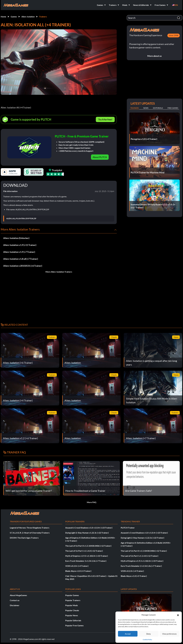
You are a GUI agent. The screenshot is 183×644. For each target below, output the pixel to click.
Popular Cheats (72, 610)
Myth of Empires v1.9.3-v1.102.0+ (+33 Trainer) (87, 556)
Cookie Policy (147, 640)
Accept (128, 634)
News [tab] (146, 108)
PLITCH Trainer (128, 528)
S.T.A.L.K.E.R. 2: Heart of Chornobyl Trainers (30, 533)
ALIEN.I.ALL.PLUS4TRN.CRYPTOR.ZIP (21, 219)
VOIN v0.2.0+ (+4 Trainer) (77, 566)
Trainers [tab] (134, 108)
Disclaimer (15, 605)
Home (3, 17)
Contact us (15, 600)
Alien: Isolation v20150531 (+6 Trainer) (23, 266)
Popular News (72, 615)
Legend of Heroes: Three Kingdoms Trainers (30, 528)
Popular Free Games (74, 625)
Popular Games (72, 595)
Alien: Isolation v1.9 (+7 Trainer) (19, 252)
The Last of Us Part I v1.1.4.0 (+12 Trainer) (84, 551)
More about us (155, 56)
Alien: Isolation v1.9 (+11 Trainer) (20, 245)
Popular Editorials (73, 620)
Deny (149, 634)
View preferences (169, 634)
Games (14, 17)
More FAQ (92, 502)
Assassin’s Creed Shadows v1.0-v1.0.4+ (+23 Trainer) (89, 528)
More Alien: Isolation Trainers (59, 272)
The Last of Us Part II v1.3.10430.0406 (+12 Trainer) (88, 546)
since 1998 (174, 35)
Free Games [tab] (173, 108)
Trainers (43, 17)
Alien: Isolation (28, 17)
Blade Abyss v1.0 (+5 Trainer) (78, 571)
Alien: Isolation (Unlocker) (16, 238)
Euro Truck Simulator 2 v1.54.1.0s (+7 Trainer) (86, 561)
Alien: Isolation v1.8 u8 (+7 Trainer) (21, 259)
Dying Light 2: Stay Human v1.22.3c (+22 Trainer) (87, 533)
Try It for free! (105, 119)
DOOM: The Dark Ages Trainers (24, 538)
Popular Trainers (73, 600)
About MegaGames (18, 595)
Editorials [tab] (158, 108)
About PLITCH (100, 157)
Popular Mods (72, 605)
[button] (178, 615)
